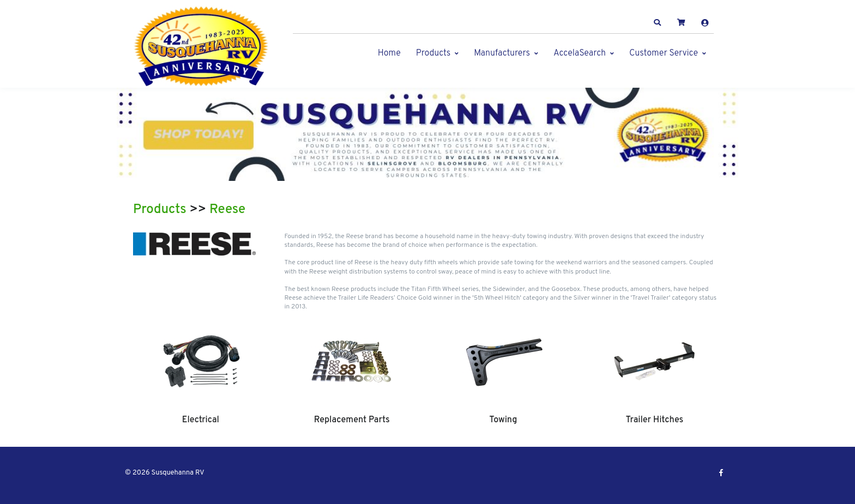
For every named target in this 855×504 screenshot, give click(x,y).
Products (433, 53)
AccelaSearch (580, 53)
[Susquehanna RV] (201, 47)
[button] (658, 23)
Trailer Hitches (654, 420)
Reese (227, 210)
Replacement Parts (352, 420)
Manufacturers (502, 53)
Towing (503, 420)
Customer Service (664, 53)
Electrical (201, 420)
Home (389, 53)
